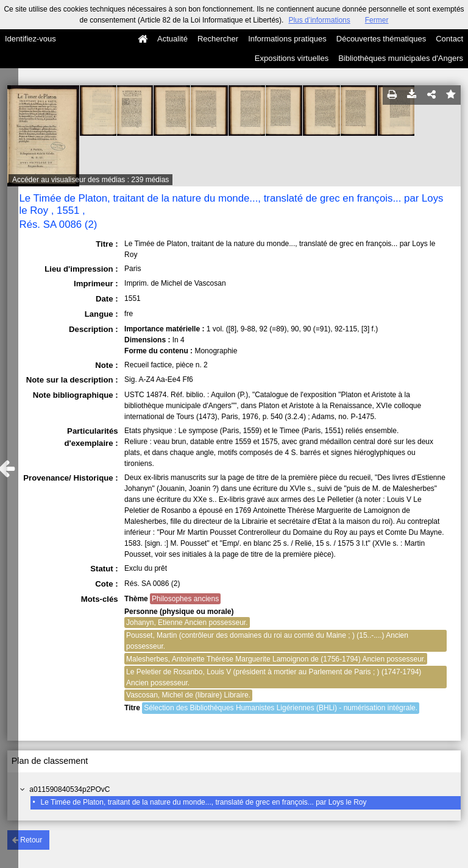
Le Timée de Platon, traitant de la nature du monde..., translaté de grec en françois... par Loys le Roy (204, 802)
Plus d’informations (319, 20)
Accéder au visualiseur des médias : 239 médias (90, 180)
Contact (449, 39)
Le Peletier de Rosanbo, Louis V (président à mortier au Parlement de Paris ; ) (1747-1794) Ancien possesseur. (274, 677)
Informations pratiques (287, 39)
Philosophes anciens (185, 599)
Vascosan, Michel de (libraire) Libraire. (188, 695)
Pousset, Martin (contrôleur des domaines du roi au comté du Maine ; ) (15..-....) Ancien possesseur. (267, 641)
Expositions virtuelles (292, 58)
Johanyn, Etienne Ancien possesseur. (187, 623)
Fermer (377, 20)
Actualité (172, 39)
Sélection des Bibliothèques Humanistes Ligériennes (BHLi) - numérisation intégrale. (281, 708)
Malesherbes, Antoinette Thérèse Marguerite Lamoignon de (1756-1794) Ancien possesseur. (276, 659)
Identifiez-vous (30, 39)
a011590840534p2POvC (69, 789)
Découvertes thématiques (381, 39)
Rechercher (218, 39)
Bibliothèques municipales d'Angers (401, 58)
